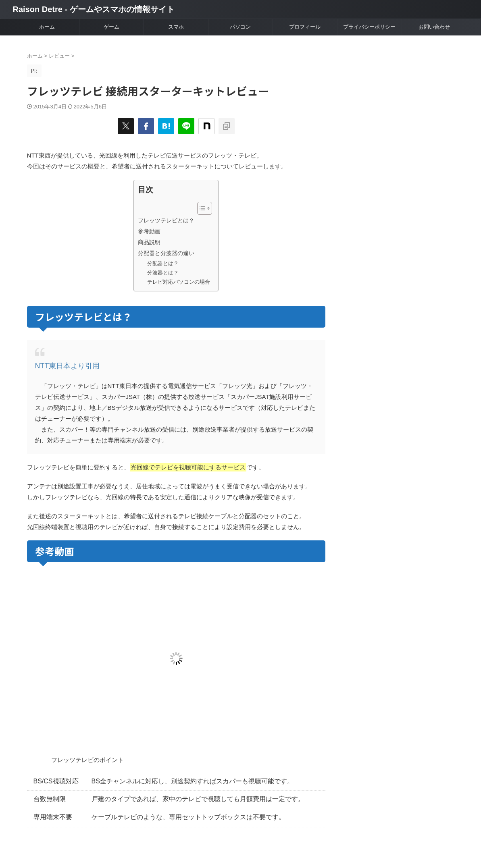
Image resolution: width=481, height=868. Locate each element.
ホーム (47, 27)
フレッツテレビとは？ (166, 220)
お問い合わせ (434, 27)
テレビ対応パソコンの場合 (179, 282)
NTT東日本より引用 (62, 365)
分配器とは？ (163, 263)
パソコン (240, 27)
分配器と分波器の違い (166, 253)
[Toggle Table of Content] (201, 208)
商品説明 (149, 242)
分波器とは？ (163, 273)
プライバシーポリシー (369, 27)
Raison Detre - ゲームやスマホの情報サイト (94, 9)
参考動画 (149, 231)
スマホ (176, 27)
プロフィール (305, 27)
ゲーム (111, 27)
